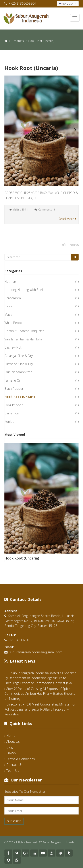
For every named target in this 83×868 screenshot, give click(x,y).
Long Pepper (14, 405)
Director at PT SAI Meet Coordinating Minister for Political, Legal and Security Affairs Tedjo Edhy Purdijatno (40, 709)
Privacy (11, 753)
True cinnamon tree (18, 372)
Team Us (13, 771)
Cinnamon (12, 413)
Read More (67, 219)
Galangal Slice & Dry (18, 356)
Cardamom (13, 298)
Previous (8, 130)
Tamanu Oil (13, 380)
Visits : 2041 (20, 210)
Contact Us (14, 765)
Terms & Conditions (21, 759)
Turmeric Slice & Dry (19, 364)
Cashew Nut (13, 347)
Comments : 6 (47, 210)
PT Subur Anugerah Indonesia (57, 842)
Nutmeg (10, 282)
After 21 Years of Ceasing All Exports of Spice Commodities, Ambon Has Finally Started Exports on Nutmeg (40, 694)
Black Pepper (14, 389)
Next (75, 130)
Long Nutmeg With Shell (27, 290)
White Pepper (14, 323)
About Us (13, 741)
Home (11, 736)
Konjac (9, 422)
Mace (8, 315)
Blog (10, 747)
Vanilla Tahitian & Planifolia (23, 339)
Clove (8, 306)
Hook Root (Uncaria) (31, 68)
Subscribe (14, 821)
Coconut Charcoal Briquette (24, 331)
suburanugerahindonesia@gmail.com (36, 652)
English (68, 4)
